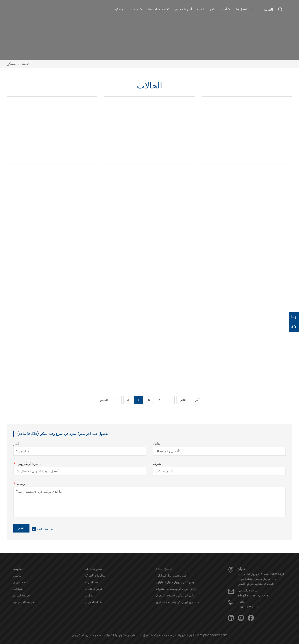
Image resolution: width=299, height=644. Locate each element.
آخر (197, 400)
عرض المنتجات (94, 589)
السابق (104, 400)
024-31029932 (248, 607)
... (170, 400)
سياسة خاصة (45, 529)
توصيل (17, 575)
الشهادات (19, 589)
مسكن (11, 64)
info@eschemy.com (253, 595)
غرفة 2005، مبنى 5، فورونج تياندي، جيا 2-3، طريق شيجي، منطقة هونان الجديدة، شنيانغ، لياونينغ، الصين (261, 579)
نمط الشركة (92, 582)
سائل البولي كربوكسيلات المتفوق (176, 595)
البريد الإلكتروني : (27, 464)
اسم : (17, 444)
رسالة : (20, 484)
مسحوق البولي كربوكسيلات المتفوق (178, 602)
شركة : (158, 464)
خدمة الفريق (21, 582)
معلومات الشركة (95, 575)
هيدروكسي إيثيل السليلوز (171, 575)
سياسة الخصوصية (24, 602)
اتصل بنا (89, 595)
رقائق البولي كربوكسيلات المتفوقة (177, 589)
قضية (26, 64)
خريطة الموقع (22, 595)
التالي (183, 400)
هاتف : (157, 444)
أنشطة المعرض (94, 602)
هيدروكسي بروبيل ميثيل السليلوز (176, 582)
